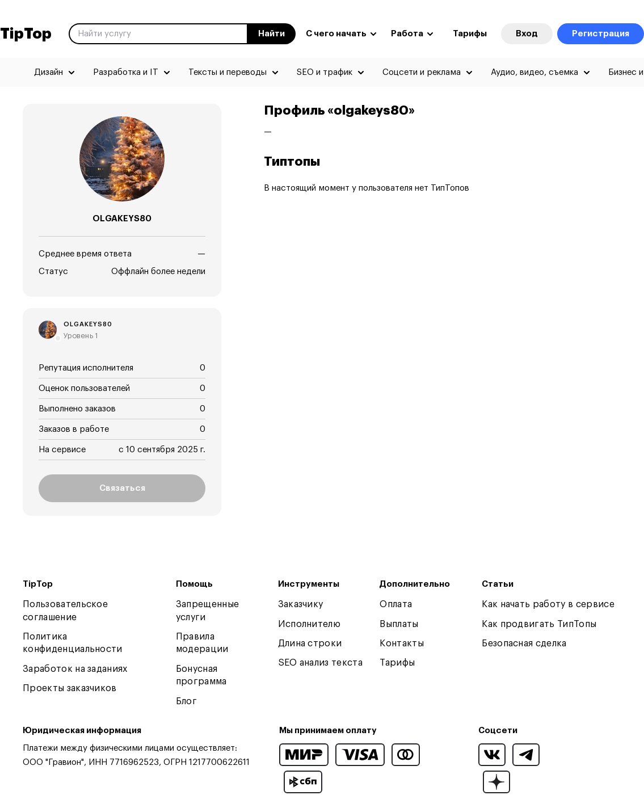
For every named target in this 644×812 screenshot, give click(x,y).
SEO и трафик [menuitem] (325, 72)
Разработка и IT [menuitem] (126, 72)
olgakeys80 (88, 324)
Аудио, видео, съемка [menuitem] (534, 72)
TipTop (26, 34)
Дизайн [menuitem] (49, 72)
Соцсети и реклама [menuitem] (422, 72)
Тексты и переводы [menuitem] (228, 72)
